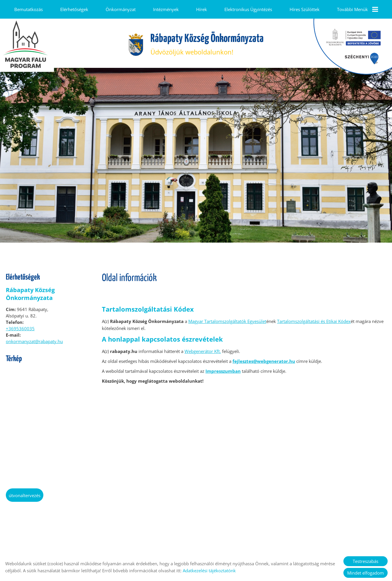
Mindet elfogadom (366, 573)
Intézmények (166, 9)
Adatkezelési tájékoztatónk (209, 571)
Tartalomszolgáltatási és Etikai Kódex (314, 318)
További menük (357, 9)
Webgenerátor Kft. (203, 348)
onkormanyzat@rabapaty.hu (34, 338)
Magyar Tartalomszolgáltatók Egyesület (227, 318)
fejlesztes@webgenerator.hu (264, 358)
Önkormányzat (121, 9)
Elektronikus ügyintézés (248, 9)
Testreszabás (366, 561)
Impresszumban (223, 368)
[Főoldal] (136, 42)
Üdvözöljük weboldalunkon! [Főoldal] (207, 42)
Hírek (201, 9)
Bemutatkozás (29, 9)
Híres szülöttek (304, 9)
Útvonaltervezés (25, 492)
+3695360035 (20, 326)
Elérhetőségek (74, 9)
